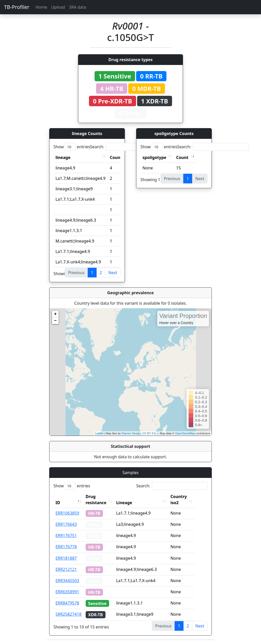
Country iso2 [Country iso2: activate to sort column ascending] (186, 500)
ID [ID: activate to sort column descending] (58, 503)
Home (41, 7)
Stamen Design (131, 433)
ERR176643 (66, 524)
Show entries (72, 147)
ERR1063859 (67, 513)
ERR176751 (66, 535)
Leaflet (99, 433)
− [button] (55, 321)
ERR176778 (66, 547)
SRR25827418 (69, 614)
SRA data (78, 7)
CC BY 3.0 (149, 433)
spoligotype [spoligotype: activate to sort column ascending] (154, 157)
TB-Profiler (17, 7)
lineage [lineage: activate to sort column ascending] (63, 157)
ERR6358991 (67, 592)
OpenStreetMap (185, 433)
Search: (126, 147)
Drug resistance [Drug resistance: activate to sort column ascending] (96, 500)
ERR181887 (66, 558)
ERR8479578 (67, 603)
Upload (58, 7)
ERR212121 (66, 569)
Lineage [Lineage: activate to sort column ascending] (132, 503)
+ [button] (55, 314)
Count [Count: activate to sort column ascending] (116, 157)
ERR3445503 (67, 581)
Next (113, 273)
